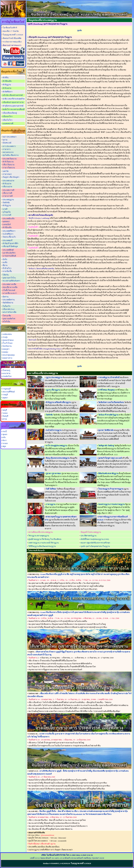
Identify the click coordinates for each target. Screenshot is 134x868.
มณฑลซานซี (8, 124)
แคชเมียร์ (7, 224)
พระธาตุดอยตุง (9, 355)
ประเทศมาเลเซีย (10, 284)
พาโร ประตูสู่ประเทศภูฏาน (56, 446)
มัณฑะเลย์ (7, 143)
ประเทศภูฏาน (8, 200)
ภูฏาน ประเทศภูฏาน (54, 377)
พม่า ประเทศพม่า (10, 137)
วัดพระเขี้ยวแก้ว (9, 237)
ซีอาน (5, 265)
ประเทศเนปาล (9, 181)
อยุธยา (5, 398)
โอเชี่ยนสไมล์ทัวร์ (10, 28)
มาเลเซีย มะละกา (10, 293)
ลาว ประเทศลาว (9, 146)
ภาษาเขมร (7, 174)
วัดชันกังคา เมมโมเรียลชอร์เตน (111, 402)
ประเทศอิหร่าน (9, 300)
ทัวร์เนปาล (7, 88)
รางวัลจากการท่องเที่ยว (12, 42)
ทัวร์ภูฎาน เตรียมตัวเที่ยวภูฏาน (58, 402)
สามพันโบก (7, 376)
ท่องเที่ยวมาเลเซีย (10, 287)
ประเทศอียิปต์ (8, 250)
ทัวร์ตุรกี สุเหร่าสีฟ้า (11, 243)
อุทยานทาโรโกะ (9, 278)
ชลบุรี (5, 410)
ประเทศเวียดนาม (10, 159)
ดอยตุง (5, 352)
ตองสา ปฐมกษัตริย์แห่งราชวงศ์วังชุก (95, 543)
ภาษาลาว (7, 149)
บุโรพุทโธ (7, 212)
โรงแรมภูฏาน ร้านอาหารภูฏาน (111, 489)
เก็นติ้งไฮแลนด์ (9, 290)
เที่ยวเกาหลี (7, 193)
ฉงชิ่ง (5, 262)
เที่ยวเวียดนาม (9, 165)
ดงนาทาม (6, 373)
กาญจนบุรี (6, 389)
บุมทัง (79, 30)
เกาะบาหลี (7, 215)
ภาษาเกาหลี (8, 196)
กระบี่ (5, 431)
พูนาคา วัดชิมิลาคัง (106, 430)
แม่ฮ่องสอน (7, 334)
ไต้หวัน (6, 275)
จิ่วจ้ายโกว (7, 268)
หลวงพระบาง (8, 152)
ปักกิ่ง (5, 259)
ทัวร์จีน (6, 78)
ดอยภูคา (6, 349)
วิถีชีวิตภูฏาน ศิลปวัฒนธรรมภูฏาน (42, 546)
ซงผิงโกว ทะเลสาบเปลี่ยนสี (14, 109)
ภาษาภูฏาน (51, 504)
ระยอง (5, 413)
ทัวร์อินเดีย (7, 81)
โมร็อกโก (7, 306)
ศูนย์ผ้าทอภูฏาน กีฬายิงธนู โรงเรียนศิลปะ (45, 539)
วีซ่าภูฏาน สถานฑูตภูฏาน (39, 536)
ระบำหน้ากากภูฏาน (54, 430)
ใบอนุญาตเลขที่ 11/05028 (13, 35)
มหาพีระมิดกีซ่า (9, 253)
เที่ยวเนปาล (7, 187)
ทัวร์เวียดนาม (8, 162)
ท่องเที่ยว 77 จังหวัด (11, 31)
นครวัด (6, 171)
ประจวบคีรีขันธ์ (9, 392)
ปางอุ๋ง (5, 337)
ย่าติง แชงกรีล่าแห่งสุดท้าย (14, 99)
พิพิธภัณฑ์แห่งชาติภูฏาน (108, 473)
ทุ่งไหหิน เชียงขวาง (11, 155)
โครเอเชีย (7, 316)
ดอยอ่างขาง (7, 358)
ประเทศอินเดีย (9, 219)
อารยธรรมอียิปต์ (9, 256)
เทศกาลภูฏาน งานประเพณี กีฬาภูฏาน (44, 543)
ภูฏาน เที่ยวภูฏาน (53, 390)
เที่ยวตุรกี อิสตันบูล (10, 246)
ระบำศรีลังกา (8, 234)
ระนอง (5, 443)
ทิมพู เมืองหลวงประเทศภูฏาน (58, 458)
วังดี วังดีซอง (51, 489)
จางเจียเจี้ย (7, 271)
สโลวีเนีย (6, 322)
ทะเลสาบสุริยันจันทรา (12, 281)
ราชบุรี (5, 395)
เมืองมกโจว (8, 116)
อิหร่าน (6, 297)
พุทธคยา (6, 221)
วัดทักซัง (6, 203)
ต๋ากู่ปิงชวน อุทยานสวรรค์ (13, 106)
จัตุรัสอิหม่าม (8, 303)
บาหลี (5, 209)
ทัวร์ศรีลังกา (8, 92)
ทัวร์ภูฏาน (7, 85)
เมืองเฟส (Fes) (9, 309)
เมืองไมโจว (8, 120)
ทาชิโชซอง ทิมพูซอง (107, 390)
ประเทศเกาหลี (9, 190)
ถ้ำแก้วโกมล (7, 343)
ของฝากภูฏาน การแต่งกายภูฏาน (111, 504)
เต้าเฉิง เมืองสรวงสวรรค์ (13, 95)
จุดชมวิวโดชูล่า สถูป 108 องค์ (110, 458)
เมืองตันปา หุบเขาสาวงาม (13, 102)
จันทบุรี (5, 416)
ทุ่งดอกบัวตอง (8, 340)
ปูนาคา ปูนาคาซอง (53, 473)
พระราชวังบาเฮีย (10, 312)
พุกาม (5, 140)
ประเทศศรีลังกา (9, 231)
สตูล (4, 446)
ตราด (5, 419)
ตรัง (4, 437)
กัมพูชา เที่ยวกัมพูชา (11, 177)
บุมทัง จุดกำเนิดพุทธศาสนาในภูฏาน (95, 546)
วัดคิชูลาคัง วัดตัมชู (106, 446)
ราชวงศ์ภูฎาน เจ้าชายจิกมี (109, 377)
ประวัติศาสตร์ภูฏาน (89, 536)
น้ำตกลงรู (6, 370)
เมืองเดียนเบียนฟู (10, 113)
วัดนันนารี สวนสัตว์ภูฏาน (108, 415)
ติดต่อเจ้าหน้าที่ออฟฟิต (12, 38)
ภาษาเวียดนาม (9, 168)
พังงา (5, 440)
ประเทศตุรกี (8, 240)
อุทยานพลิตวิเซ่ (9, 319)
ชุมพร (5, 434)
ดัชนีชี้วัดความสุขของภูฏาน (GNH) (95, 539)
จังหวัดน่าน (7, 346)
